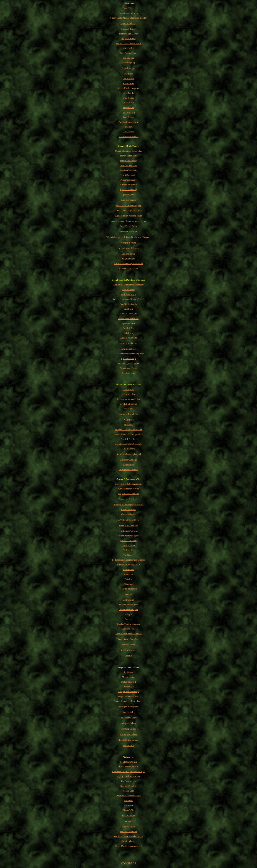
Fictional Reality (128, 29)
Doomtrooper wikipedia (129, 363)
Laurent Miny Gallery (128, 740)
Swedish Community (128, 170)
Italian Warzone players (128, 536)
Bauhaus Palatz (128, 827)
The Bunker (129, 555)
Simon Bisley (128, 83)
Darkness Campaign (129, 460)
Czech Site (128, 309)
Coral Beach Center (129, 762)
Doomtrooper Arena (128, 368)
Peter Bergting (128, 63)
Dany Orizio (128, 108)
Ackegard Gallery (128, 723)
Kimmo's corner (128, 645)
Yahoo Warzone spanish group (128, 210)
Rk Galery (128, 672)
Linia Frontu (128, 569)
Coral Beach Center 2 (128, 767)
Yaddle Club (128, 791)
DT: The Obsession (129, 832)
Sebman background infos (128, 399)
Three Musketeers (128, 514)
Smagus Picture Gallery (128, 692)
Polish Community (128, 180)
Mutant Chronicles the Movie (128, 43)
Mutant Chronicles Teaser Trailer (129, 701)
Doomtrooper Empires (128, 610)
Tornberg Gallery (129, 729)
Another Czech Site (128, 314)
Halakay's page (128, 373)
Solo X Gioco (128, 103)
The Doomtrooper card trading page (129, 354)
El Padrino (129, 425)
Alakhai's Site (129, 810)
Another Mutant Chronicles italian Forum (128, 221)
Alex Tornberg (128, 112)
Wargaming (128, 584)
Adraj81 (128, 614)
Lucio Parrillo (129, 93)
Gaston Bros (128, 745)
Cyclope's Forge (128, 629)
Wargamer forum (128, 243)
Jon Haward (128, 79)
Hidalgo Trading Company (129, 624)
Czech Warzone (128, 545)
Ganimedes (128, 594)
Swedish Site (128, 328)
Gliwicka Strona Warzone (128, 520)
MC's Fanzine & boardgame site (129, 484)
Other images (128, 687)
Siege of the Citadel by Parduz (128, 634)
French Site (129, 409)
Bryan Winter (129, 8)
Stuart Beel (128, 74)
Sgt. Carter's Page (128, 359)
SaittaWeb (128, 800)
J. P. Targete (128, 132)
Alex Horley (128, 48)
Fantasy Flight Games (128, 34)
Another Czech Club (129, 232)
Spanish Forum (128, 194)
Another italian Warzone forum (128, 216)
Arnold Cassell (128, 449)
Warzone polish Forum (128, 268)
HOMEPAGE (128, 863)
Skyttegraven (128, 600)
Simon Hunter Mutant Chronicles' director (129, 18)
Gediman (128, 656)
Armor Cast (128, 574)
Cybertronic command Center (129, 796)
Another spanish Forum (128, 248)
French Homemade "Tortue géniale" (128, 299)
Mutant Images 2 (128, 682)
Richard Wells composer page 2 (128, 846)
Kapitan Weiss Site (129, 786)
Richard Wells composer (128, 88)
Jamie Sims (128, 127)
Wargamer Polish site (128, 499)
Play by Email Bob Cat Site (128, 776)
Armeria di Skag (128, 349)
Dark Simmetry (128, 290)
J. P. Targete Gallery (128, 734)
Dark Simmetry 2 (128, 294)
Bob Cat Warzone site (128, 525)
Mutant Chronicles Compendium (128, 434)
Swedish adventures (128, 404)
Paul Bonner (128, 117)
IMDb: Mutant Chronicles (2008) (128, 836)
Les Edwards (128, 58)
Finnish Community (128, 161)
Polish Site (128, 333)
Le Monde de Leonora (129, 469)
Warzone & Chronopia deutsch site (128, 505)
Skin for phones (128, 841)
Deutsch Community (128, 165)
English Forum (128, 259)
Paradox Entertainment (128, 122)
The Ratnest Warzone (129, 531)
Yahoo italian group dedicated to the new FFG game (129, 237)
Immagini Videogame (128, 707)
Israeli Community (128, 175)
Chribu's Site (128, 550)
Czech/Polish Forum (128, 226)
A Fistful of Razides (128, 589)
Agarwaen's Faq (128, 323)
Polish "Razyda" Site (128, 343)
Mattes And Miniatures (129, 136)
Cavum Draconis (129, 509)
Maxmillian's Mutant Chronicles (128, 444)
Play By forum (129, 816)
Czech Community (128, 185)
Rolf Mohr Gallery (128, 718)
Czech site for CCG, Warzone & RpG (128, 772)
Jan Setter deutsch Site (128, 414)
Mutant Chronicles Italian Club (128, 151)
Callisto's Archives (128, 541)
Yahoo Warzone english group (129, 205)
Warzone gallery (129, 712)
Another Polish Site (128, 338)
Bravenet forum (128, 254)
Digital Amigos (128, 68)
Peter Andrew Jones (128, 53)
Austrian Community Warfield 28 (128, 263)
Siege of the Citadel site (129, 494)
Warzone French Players (129, 489)
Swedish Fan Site (128, 439)
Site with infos (128, 394)
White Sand (128, 420)
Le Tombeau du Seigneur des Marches (128, 560)
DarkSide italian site (128, 304)
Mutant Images (128, 677)
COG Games (128, 98)
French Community (128, 156)
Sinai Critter (129, 389)
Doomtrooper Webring (128, 13)
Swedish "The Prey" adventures (128, 429)
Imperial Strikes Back (129, 605)
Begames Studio (128, 39)
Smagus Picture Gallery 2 (129, 696)
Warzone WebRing (128, 23)
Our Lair (128, 619)
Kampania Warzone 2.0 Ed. (128, 565)
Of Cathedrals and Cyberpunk (128, 454)
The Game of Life (128, 781)
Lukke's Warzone (129, 650)
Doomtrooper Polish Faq (129, 319)
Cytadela (129, 579)
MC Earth (128, 805)
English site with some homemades (128, 285)
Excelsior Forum (128, 200)
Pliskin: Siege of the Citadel (129, 639)
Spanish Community (128, 190)
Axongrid (128, 821)
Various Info (128, 465)
